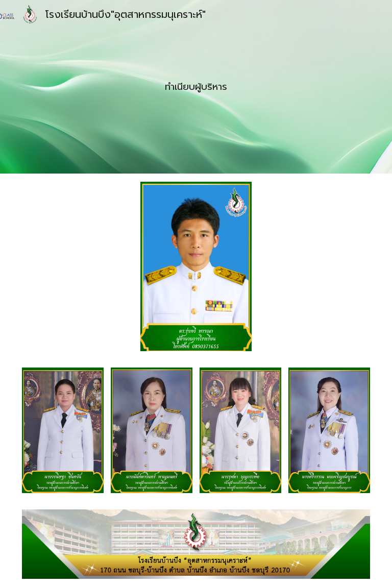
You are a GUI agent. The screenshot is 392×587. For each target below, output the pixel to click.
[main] (196, 87)
